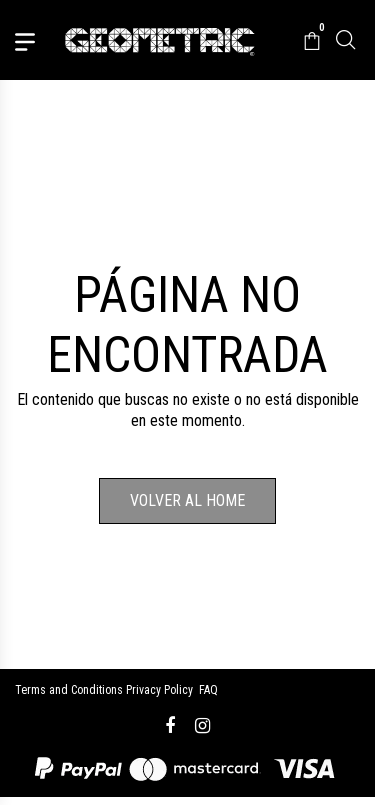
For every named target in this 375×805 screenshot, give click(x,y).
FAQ (208, 690)
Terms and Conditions (69, 690)
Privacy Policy (159, 690)
